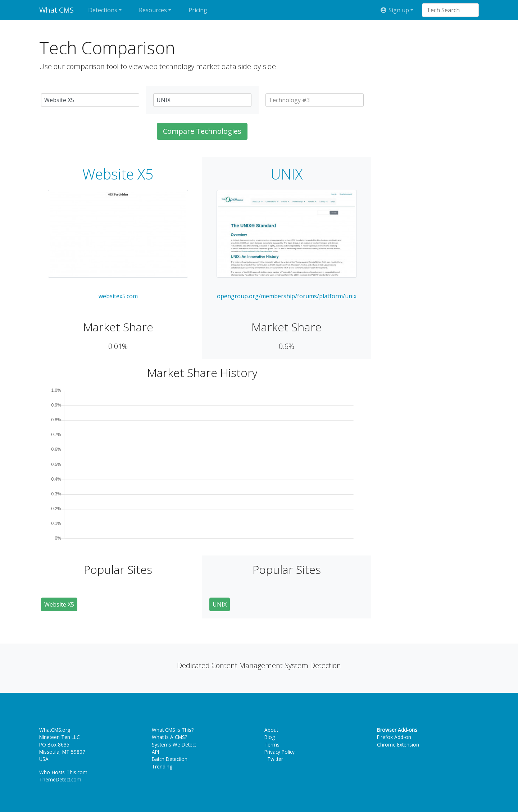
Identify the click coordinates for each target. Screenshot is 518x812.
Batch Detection (170, 759)
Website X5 (118, 174)
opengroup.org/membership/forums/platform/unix (287, 296)
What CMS (56, 10)
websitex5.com (118, 296)
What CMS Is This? (173, 730)
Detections (103, 10)
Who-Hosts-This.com (63, 772)
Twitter (274, 759)
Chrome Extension (398, 745)
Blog (270, 737)
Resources (153, 10)
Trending (162, 766)
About (271, 730)
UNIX (287, 174)
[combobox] (447, 10)
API (155, 752)
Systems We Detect (174, 745)
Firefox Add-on (394, 737)
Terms (272, 745)
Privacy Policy (280, 752)
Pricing (198, 10)
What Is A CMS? (169, 737)
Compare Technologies (202, 131)
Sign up (395, 10)
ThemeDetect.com (60, 779)
